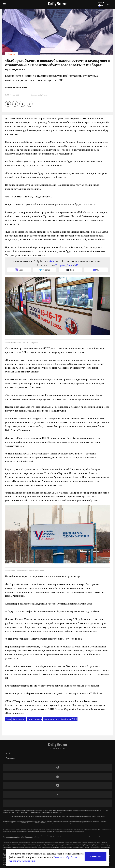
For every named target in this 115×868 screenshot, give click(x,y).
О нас (9, 753)
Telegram (60, 265)
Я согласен (95, 857)
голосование (51, 719)
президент (19, 719)
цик (8, 719)
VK (76, 265)
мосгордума (35, 719)
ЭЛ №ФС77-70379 (14, 812)
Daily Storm (58, 4)
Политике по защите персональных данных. (92, 817)
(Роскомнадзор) (95, 810)
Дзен (69, 265)
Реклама (10, 758)
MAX (51, 262)
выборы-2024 (69, 719)
